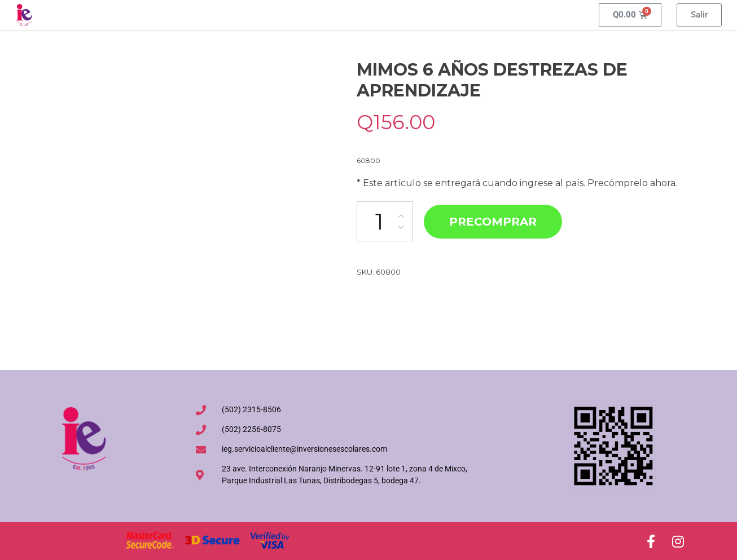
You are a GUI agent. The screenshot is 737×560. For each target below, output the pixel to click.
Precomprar (493, 222)
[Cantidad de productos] (385, 221)
